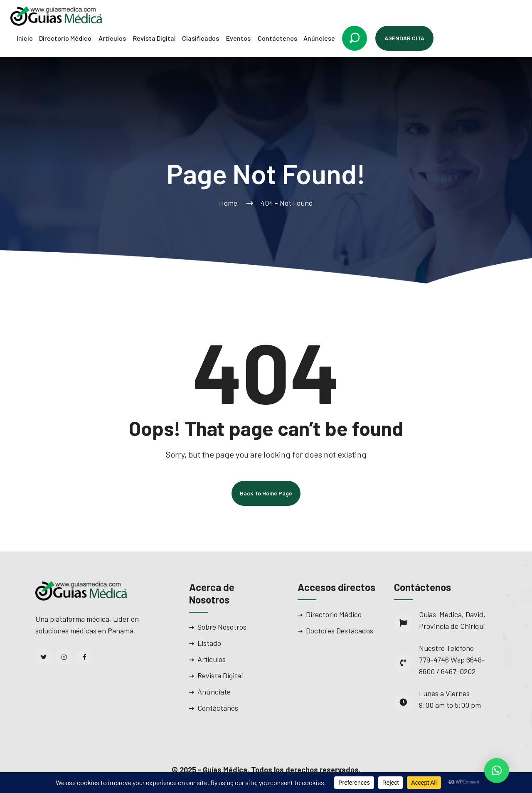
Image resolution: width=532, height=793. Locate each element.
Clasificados (201, 38)
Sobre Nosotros (222, 627)
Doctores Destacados (340, 630)
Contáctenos (277, 38)
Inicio (25, 38)
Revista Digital (154, 38)
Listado (209, 643)
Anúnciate (214, 692)
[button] (497, 771)
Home (230, 203)
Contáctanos (218, 708)
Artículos (112, 38)
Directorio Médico (65, 38)
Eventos (238, 38)
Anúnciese (319, 38)
